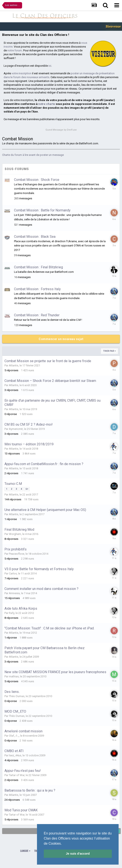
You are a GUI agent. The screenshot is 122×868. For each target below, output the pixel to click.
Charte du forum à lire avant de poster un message (33, 155)
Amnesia (14, 593)
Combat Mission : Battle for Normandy (42, 210)
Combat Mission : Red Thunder (37, 315)
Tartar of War (17, 775)
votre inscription (22, 73)
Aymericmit (16, 429)
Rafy (12, 613)
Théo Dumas (17, 696)
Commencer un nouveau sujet (61, 339)
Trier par (109, 351)
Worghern (15, 534)
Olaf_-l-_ (14, 736)
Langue (25, 851)
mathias (14, 676)
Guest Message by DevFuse (61, 130)
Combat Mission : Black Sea (35, 237)
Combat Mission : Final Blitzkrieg (38, 267)
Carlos (13, 573)
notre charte (47, 104)
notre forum (15, 50)
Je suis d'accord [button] (78, 854)
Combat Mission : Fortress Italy (37, 289)
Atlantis (14, 365)
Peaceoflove (17, 554)
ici (50, 66)
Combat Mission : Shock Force (37, 180)
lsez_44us (15, 755)
